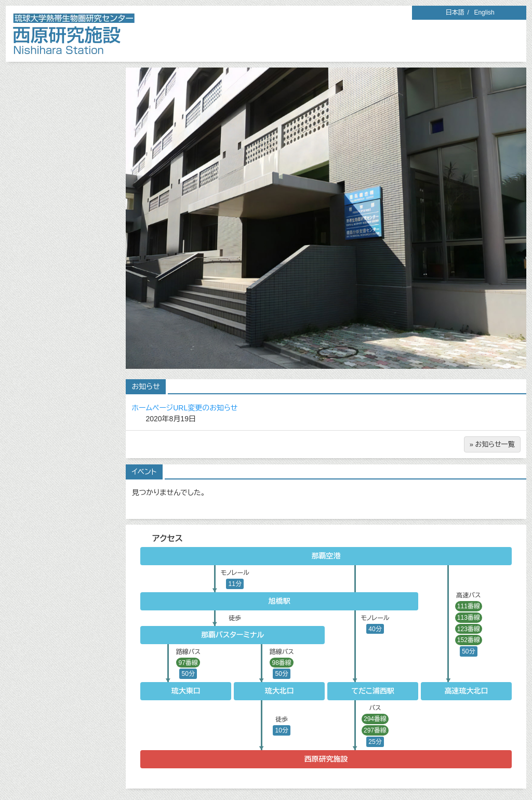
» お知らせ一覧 (492, 444)
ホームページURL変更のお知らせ (185, 408)
